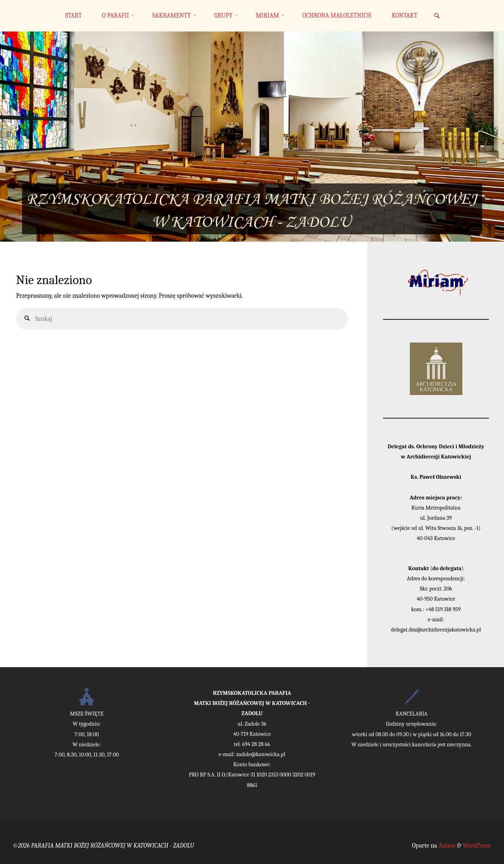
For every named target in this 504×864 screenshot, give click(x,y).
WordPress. (477, 846)
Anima (446, 846)
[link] (437, 16)
